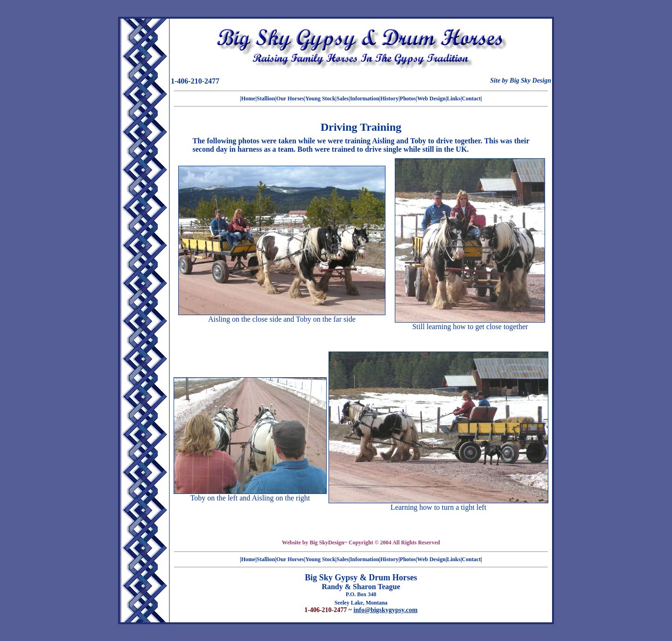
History (389, 99)
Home (248, 99)
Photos (408, 99)
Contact (472, 99)
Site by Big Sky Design (521, 81)
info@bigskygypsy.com (386, 610)
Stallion (266, 99)
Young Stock (320, 99)
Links (454, 99)
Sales (343, 99)
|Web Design (431, 559)
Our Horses (290, 99)
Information (365, 99)
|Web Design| (431, 99)
